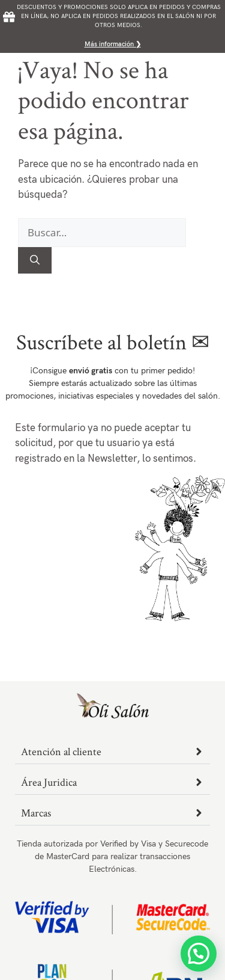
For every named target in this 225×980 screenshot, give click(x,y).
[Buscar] (35, 260)
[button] (199, 954)
